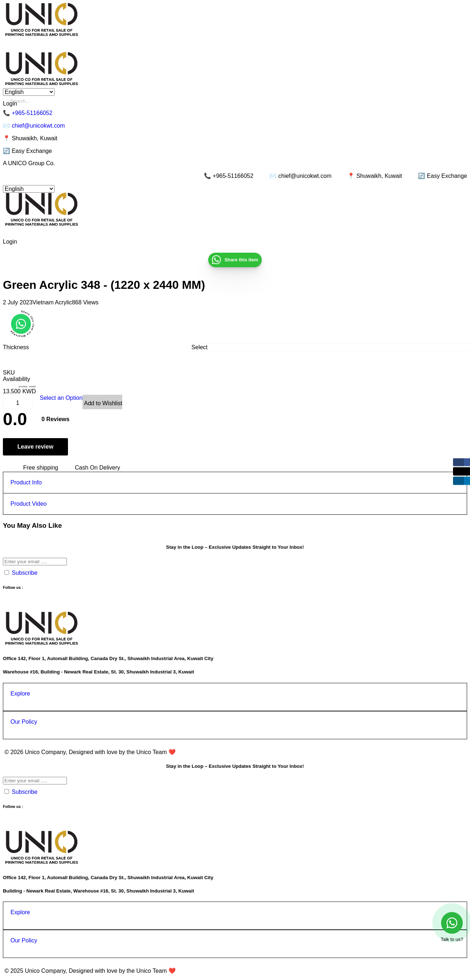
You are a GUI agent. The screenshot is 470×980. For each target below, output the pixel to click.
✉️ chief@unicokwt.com (34, 126)
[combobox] (328, 347)
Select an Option (61, 398)
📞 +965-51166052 (28, 113)
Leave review (35, 447)
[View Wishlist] (102, 402)
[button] (21, 324)
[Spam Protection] (7, 572)
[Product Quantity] (18, 403)
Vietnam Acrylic (52, 302)
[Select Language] (29, 92)
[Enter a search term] (239, 101)
